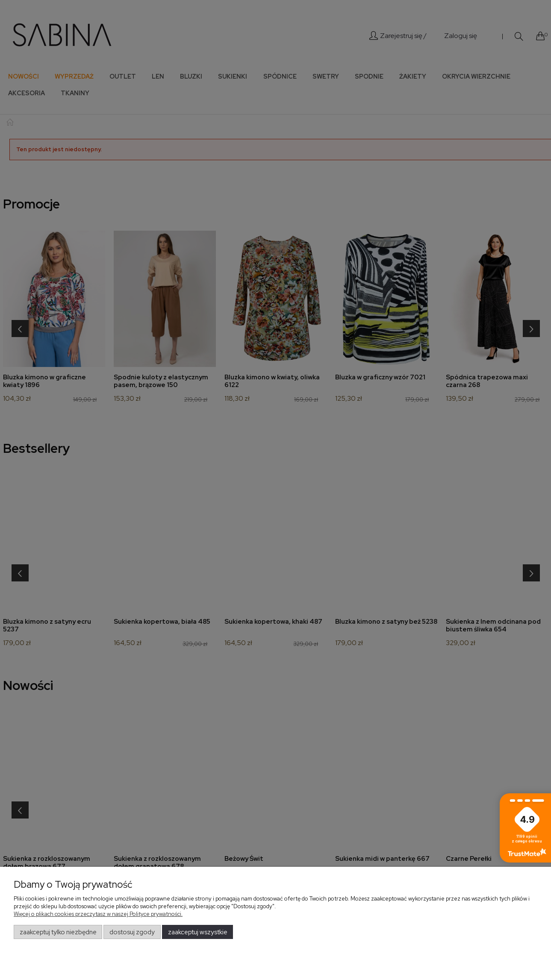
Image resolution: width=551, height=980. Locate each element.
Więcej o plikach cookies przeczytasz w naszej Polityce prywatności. (98, 914)
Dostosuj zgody (132, 932)
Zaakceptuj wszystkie (198, 932)
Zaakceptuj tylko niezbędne (58, 932)
